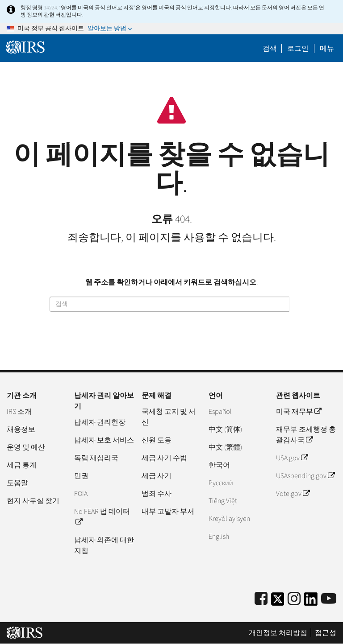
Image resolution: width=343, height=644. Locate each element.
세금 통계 (22, 465)
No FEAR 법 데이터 (102, 517)
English (219, 537)
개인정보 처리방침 (278, 633)
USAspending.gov (305, 476)
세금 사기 (157, 476)
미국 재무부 (299, 412)
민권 (81, 476)
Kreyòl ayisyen (229, 519)
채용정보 (21, 429)
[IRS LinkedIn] (311, 602)
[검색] (170, 304)
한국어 (219, 465)
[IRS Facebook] (261, 599)
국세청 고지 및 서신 (169, 417)
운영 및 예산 (26, 447)
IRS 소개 (19, 412)
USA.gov (292, 458)
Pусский (221, 483)
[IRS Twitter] (278, 602)
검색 (270, 49)
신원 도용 (157, 440)
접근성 (326, 633)
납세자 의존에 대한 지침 (104, 545)
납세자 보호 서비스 (104, 440)
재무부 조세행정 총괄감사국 (306, 435)
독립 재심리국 (96, 458)
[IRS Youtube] (329, 599)
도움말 (17, 483)
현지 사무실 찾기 (33, 501)
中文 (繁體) (225, 447)
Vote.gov (293, 494)
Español (220, 412)
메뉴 (327, 49)
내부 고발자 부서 (168, 512)
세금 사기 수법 (164, 458)
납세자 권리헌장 (100, 422)
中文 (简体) (225, 429)
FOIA (81, 494)
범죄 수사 (157, 494)
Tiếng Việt (223, 501)
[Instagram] (294, 599)
